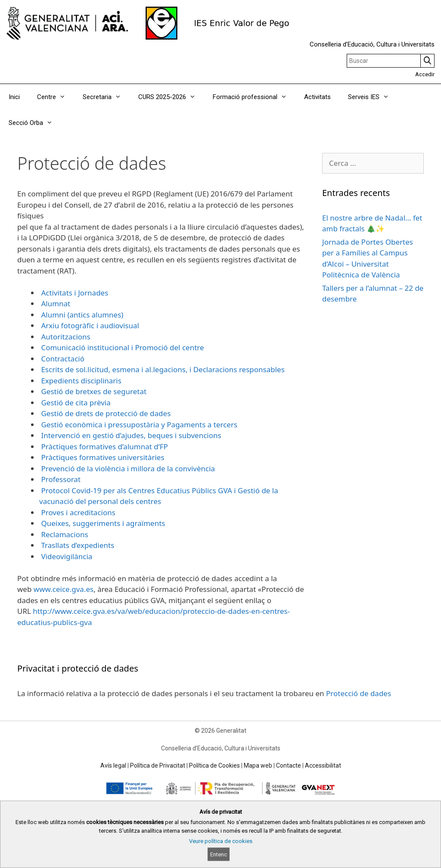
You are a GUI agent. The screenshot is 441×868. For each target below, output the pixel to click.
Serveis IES (373, 97)
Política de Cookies (214, 765)
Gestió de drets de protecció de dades (105, 413)
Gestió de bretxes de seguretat (93, 391)
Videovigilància (66, 556)
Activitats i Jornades (74, 293)
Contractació (62, 359)
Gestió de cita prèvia (75, 403)
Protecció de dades (359, 693)
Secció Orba (35, 123)
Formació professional (254, 97)
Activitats (317, 97)
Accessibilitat (323, 765)
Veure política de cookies (221, 841)
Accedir (425, 74)
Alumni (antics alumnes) (81, 315)
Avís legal (113, 765)
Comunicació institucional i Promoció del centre (122, 347)
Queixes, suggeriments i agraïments (102, 523)
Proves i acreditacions (77, 512)
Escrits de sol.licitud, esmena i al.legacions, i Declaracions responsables (162, 369)
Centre (56, 97)
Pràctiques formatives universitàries (102, 457)
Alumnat (55, 303)
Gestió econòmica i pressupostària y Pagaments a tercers (138, 425)
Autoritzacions (65, 337)
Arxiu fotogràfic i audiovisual (89, 325)
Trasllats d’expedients (77, 545)
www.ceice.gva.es (62, 589)
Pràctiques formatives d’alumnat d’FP (104, 446)
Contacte (289, 765)
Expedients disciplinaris (80, 381)
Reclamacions (64, 534)
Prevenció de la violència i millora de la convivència (127, 468)
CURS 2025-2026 (171, 97)
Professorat (60, 479)
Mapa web (258, 765)
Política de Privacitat (158, 765)
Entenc (219, 854)
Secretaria (106, 97)
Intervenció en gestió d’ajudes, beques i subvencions (130, 435)
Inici (14, 97)
